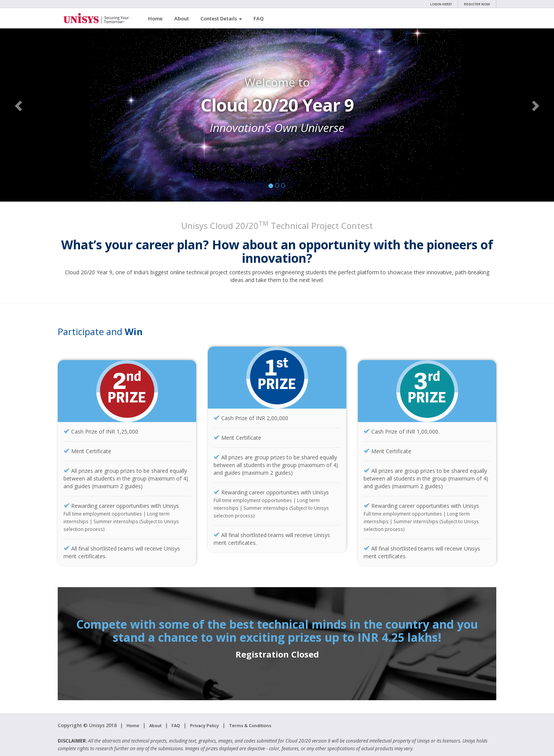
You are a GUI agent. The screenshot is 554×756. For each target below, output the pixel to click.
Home (155, 18)
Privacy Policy (204, 725)
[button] (19, 105)
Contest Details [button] (221, 18)
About (182, 18)
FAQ (259, 18)
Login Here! (441, 4)
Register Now (477, 4)
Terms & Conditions (250, 725)
